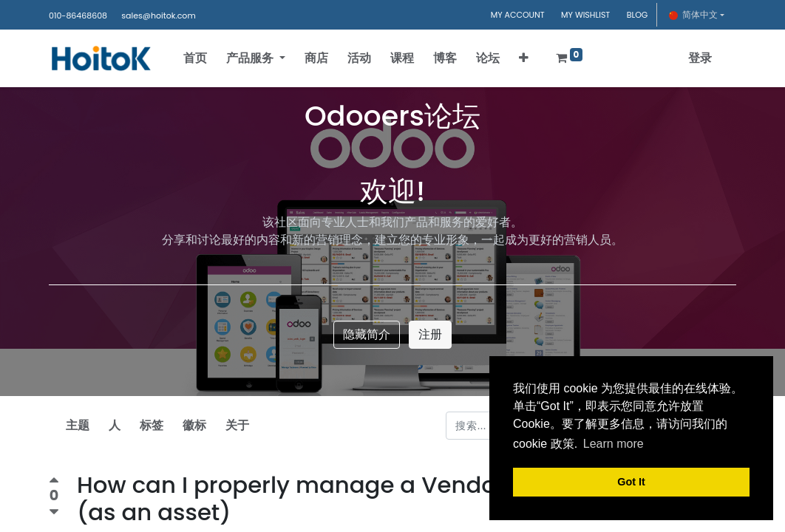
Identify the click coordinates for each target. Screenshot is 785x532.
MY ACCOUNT (518, 15)
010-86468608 (78, 16)
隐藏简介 (367, 334)
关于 (237, 425)
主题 (78, 425)
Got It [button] (631, 482)
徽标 (194, 425)
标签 (152, 425)
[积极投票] (54, 482)
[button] (527, 58)
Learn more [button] (614, 444)
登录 (697, 58)
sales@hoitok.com (158, 16)
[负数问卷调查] (54, 512)
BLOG (638, 15)
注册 (430, 334)
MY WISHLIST (585, 15)
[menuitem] (198, 58)
